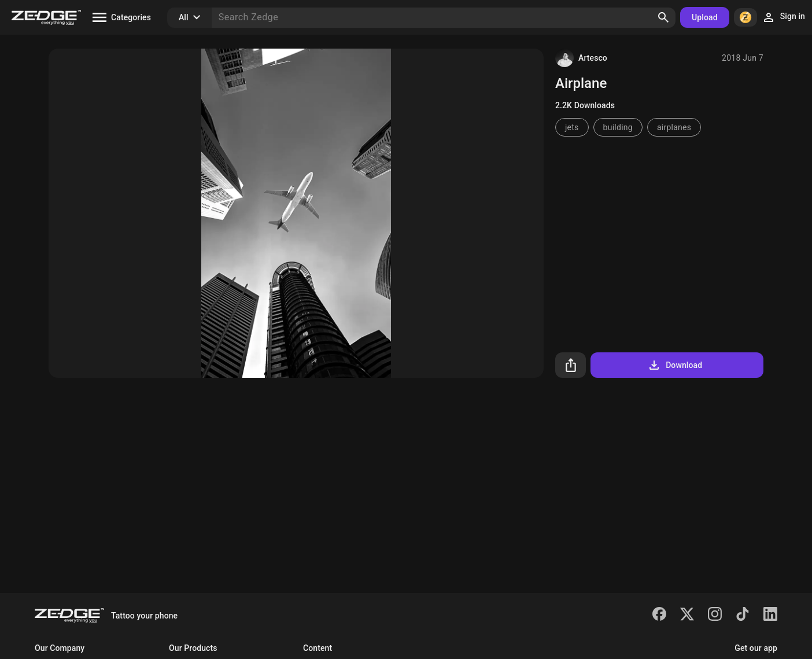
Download (675, 365)
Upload (705, 17)
